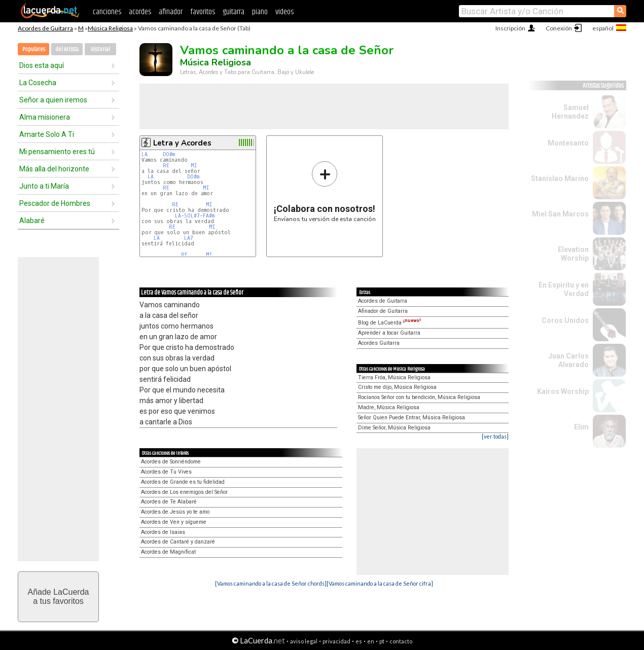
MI (194, 166)
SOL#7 (192, 216)
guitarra (234, 12)
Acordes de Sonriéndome (171, 462)
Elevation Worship (573, 254)
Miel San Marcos (560, 214)
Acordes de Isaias (163, 532)
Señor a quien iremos (53, 100)
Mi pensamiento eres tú (57, 152)
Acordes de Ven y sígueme (174, 522)
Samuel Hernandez (570, 112)
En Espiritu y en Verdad (564, 289)
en (371, 641)
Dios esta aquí (42, 65)
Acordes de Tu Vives (166, 472)
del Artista (67, 49)
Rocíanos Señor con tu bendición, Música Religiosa (419, 397)
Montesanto (568, 143)
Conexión (559, 28)
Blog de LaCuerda (389, 323)
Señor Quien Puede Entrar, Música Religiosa (412, 418)
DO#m (169, 154)
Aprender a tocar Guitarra (389, 333)
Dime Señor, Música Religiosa (394, 428)
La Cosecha (38, 83)
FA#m (209, 216)
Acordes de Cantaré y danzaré (178, 542)
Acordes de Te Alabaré (169, 502)
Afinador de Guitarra (383, 311)
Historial (100, 49)
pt (382, 641)
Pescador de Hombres (55, 203)
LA (145, 154)
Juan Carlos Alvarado (568, 360)
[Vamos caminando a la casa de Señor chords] (271, 583)
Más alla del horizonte (54, 169)
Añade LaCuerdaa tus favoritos (59, 597)
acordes (140, 12)
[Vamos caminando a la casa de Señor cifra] (380, 583)
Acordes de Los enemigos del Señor (184, 492)
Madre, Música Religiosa (389, 407)
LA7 (189, 238)
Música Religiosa (110, 28)
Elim (581, 427)
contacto (401, 641)
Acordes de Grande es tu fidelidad (183, 482)
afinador (171, 12)
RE (166, 166)
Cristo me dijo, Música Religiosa (397, 387)
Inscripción (510, 28)
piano (260, 12)
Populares (34, 49)
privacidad (336, 641)
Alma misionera (45, 117)
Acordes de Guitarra (45, 28)
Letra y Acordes (182, 143)
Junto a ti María (44, 186)
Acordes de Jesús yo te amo (175, 512)
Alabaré (32, 221)
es (359, 641)
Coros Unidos (565, 320)
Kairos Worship (563, 391)
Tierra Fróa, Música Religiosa (394, 377)
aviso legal (304, 641)
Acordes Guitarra (379, 343)
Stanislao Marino (560, 178)
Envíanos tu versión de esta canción (325, 191)
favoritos (203, 12)
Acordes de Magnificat (168, 552)
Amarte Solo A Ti (47, 134)
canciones (107, 12)
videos (284, 12)
